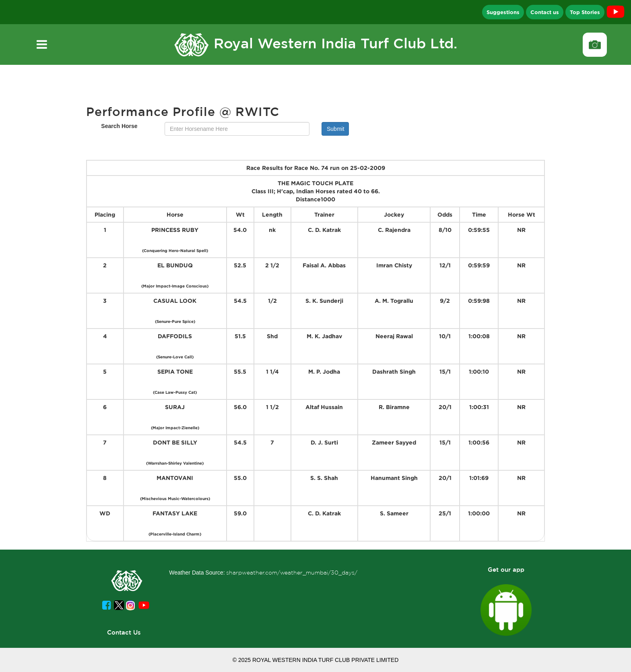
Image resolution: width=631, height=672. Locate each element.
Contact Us (124, 632)
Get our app (506, 570)
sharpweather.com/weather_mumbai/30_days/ (292, 573)
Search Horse (119, 126)
